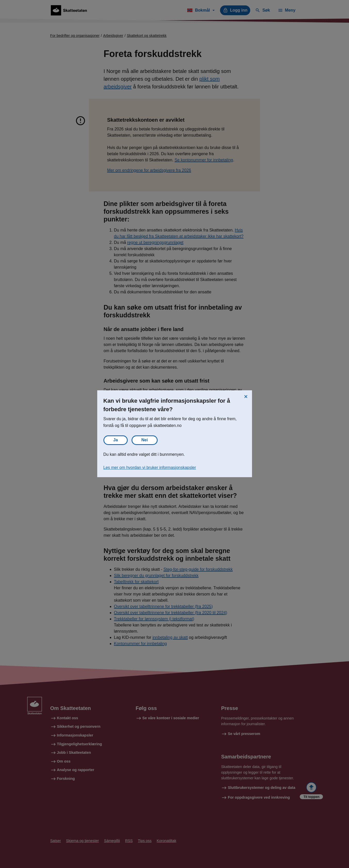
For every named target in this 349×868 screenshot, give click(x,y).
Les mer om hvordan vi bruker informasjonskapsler (150, 468)
